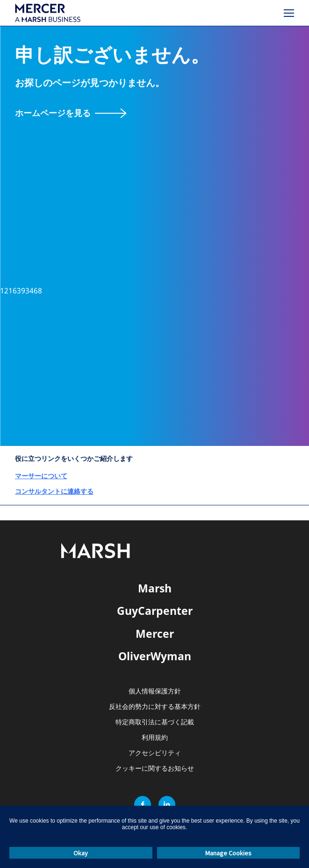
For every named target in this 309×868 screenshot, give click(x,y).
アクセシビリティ (155, 753)
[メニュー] (289, 13)
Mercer (155, 634)
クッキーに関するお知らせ (155, 769)
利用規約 (155, 738)
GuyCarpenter (155, 611)
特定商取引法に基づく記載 (155, 722)
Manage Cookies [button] (228, 853)
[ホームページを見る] (71, 113)
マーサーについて (41, 476)
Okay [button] (81, 853)
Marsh (155, 588)
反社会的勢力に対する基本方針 (155, 707)
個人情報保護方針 (155, 691)
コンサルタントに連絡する (54, 491)
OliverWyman (155, 656)
